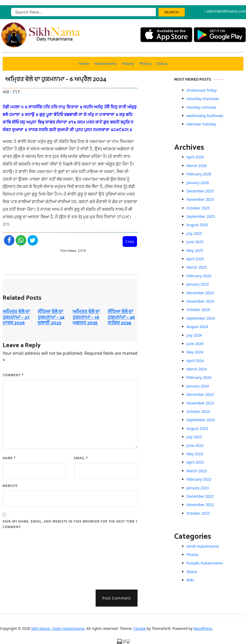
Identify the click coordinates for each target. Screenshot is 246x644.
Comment (13, 375)
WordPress (203, 628)
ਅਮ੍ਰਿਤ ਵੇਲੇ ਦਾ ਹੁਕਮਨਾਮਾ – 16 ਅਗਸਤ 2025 (86, 317)
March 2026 (197, 166)
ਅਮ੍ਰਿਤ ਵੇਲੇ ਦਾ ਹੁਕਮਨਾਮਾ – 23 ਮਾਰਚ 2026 (16, 317)
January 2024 (198, 386)
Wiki (190, 580)
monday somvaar (201, 107)
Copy (130, 241)
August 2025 (197, 225)
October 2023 (198, 411)
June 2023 (195, 445)
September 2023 (201, 420)
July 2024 (194, 335)
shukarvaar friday (202, 90)
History (128, 63)
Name (9, 458)
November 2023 (200, 403)
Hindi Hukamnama (203, 546)
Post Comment (116, 598)
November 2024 (200, 301)
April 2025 (195, 259)
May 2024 (195, 352)
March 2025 (197, 267)
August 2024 (197, 327)
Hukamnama (105, 63)
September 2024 (201, 318)
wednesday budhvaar (205, 116)
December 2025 (200, 191)
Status (162, 63)
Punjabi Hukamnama (205, 563)
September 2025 (201, 216)
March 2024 (197, 369)
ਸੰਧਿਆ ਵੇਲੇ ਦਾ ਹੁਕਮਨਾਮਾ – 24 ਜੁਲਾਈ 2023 (51, 317)
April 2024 (195, 361)
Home (84, 63)
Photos (145, 63)
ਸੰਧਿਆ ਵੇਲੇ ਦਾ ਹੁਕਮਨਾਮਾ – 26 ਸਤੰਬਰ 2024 (121, 317)
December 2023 (200, 394)
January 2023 (198, 488)
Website (10, 486)
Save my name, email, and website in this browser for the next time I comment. (70, 524)
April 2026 (195, 157)
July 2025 (194, 233)
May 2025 (195, 250)
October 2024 (198, 310)
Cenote (140, 628)
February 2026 (199, 174)
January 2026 (198, 183)
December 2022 (200, 496)
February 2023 (199, 479)
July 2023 (194, 437)
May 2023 (195, 454)
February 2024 (199, 377)
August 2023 (197, 428)
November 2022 (200, 505)
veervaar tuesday (201, 124)
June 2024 (195, 344)
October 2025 (198, 208)
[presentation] (24, 558)
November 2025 (200, 199)
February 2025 (199, 276)
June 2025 (195, 242)
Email (81, 458)
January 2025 (198, 284)
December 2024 (200, 293)
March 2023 (197, 471)
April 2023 (195, 462)
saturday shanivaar (203, 99)
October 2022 (198, 513)
